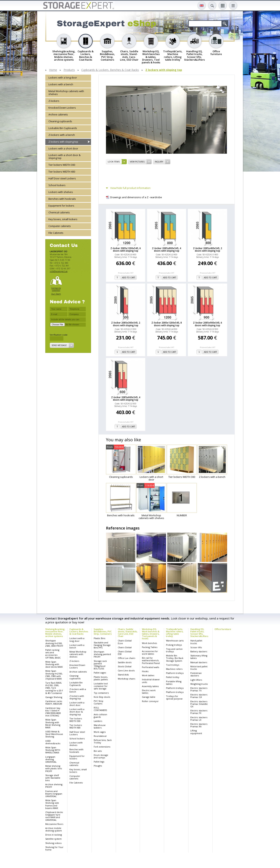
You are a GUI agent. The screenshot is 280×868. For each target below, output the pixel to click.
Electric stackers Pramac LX (199, 719)
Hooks (145, 671)
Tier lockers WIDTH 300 (62, 165)
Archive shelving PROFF (54, 786)
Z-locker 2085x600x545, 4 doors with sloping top (126, 399)
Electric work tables (149, 692)
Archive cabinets (58, 114)
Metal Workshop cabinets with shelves (66, 93)
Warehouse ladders (100, 726)
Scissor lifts (196, 647)
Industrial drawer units (151, 681)
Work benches (149, 643)
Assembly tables (150, 686)
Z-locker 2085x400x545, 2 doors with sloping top (208, 249)
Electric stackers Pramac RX (199, 725)
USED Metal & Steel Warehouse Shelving (54, 734)
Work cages (100, 732)
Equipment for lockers (61, 206)
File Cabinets (56, 233)
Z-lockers (54, 101)
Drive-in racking (54, 835)
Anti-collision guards (100, 716)
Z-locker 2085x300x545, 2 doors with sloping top (126, 324)
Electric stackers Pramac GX (199, 696)
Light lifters (196, 680)
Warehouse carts (175, 641)
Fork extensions (102, 747)
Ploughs (98, 766)
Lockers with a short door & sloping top (64, 157)
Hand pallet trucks (196, 642)
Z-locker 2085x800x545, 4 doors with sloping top (167, 249)
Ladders (98, 721)
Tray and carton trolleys (174, 650)
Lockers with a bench (61, 84)
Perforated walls (150, 667)
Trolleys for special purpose (174, 697)
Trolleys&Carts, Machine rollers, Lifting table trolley (175, 633)
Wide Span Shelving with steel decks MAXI (54, 664)
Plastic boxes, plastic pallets (101, 678)
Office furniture (223, 629)
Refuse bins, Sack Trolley (103, 741)
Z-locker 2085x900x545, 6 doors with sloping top (208, 324)
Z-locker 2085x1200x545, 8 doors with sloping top (167, 324)
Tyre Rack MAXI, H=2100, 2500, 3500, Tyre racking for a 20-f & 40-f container (54, 688)
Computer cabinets (60, 226)
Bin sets (98, 751)
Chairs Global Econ (125, 642)
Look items (114, 162)
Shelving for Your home (54, 848)
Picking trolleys (174, 645)
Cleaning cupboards (60, 121)
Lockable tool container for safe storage (101, 686)
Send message (59, 345)
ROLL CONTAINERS (100, 709)
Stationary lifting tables (199, 657)
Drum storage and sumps (101, 756)
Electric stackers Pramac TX (199, 689)
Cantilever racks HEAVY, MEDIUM (54, 702)
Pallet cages (100, 673)
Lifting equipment (196, 732)
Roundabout (100, 736)
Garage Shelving (54, 697)
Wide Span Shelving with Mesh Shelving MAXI (53, 724)
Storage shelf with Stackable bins (53, 778)
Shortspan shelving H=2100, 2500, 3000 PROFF (54, 643)
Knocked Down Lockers (62, 108)
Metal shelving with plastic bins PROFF (54, 768)
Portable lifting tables (174, 683)
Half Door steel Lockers (62, 178)
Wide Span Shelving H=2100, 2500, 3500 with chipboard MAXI (54, 675)
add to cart (129, 277)
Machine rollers (174, 669)
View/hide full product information (130, 188)
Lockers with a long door (63, 78)
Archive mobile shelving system (54, 829)
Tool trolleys (173, 665)
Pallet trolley (173, 677)
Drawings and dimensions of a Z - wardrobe (136, 197)
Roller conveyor (150, 701)
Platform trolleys (175, 673)
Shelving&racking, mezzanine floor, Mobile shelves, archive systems (55, 633)
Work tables (148, 675)
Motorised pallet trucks (199, 668)
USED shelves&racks (53, 742)
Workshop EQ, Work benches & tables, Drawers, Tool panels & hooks (151, 634)
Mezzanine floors (54, 824)
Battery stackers (199, 651)
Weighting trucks (199, 684)
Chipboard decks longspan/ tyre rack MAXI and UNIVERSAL (54, 816)
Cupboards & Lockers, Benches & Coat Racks (110, 70)
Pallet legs (99, 762)
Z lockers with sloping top (164, 70)
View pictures (137, 162)
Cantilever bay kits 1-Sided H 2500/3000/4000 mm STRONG (53, 712)
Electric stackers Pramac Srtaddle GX (199, 704)
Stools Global (125, 666)
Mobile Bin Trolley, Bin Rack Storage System (175, 658)
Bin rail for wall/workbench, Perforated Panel (151, 660)
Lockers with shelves (61, 192)
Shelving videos (53, 843)
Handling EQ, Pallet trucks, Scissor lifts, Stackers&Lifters (199, 633)
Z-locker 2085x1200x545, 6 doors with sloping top (126, 249)
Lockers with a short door (63, 148)
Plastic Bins (99, 638)
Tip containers (101, 693)
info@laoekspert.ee (59, 271)
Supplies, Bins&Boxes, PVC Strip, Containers (103, 631)
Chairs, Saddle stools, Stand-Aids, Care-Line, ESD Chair (128, 633)
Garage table (149, 697)
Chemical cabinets (59, 212)
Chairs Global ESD (125, 653)
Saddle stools (125, 662)
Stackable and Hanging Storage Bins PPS (102, 645)
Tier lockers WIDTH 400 (62, 172)
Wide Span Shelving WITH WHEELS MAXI (53, 750)
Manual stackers (199, 662)
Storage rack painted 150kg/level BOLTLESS (100, 665)
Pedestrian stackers (196, 674)
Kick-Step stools (102, 697)
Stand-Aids (123, 675)
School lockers (57, 185)
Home (53, 70)
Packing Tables (150, 647)
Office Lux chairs (126, 658)
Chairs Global (125, 647)
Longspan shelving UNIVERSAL (51, 759)
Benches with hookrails (62, 199)
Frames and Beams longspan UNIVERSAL (54, 794)
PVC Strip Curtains (98, 702)
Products (69, 70)
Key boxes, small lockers (63, 219)
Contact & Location (56, 289)
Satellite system (53, 839)
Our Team (56, 294)
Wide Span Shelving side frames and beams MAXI (52, 804)
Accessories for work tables (150, 653)
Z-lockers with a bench (62, 135)
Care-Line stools (126, 670)
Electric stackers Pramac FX (199, 712)
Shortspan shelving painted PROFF (102, 654)
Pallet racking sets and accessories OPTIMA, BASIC (53, 654)
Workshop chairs (126, 679)
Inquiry (159, 162)
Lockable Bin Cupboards (63, 128)
